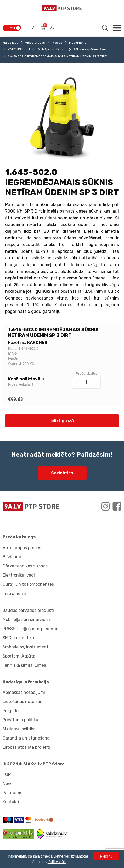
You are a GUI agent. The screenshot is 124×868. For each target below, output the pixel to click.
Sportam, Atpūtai (19, 656)
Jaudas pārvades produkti (28, 610)
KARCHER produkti (22, 49)
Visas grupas (35, 43)
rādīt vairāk (57, 862)
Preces (57, 43)
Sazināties (62, 473)
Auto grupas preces (22, 548)
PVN (12, 28)
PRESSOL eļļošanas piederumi (32, 629)
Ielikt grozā (62, 421)
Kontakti (11, 802)
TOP (7, 774)
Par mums (12, 793)
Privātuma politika (20, 720)
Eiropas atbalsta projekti (26, 747)
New (7, 784)
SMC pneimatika (18, 638)
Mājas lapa (10, 43)
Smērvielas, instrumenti (26, 647)
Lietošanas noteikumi (24, 702)
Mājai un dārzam (54, 49)
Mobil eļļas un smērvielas (27, 620)
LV (32, 28)
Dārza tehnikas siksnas (25, 566)
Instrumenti (78, 43)
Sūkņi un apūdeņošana (90, 49)
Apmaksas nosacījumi (24, 692)
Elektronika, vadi (19, 575)
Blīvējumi (12, 557)
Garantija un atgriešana (26, 738)
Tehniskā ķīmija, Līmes (24, 665)
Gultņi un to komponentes (28, 584)
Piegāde (11, 711)
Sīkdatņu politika (19, 729)
